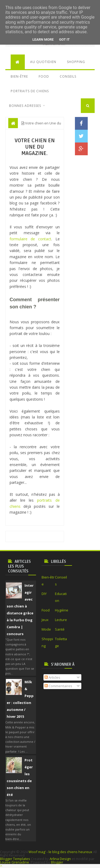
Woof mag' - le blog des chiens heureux (60, 852)
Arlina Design (60, 859)
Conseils (68, 76)
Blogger (57, 862)
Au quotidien (43, 62)
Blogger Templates (15, 859)
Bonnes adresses (25, 106)
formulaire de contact (30, 239)
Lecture (61, 620)
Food (44, 76)
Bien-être (19, 76)
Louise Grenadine (15, 862)
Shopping (76, 62)
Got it (64, 39)
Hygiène (62, 610)
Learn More (43, 39)
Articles (52, 677)
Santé (60, 629)
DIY (44, 594)
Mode (46, 629)
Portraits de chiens (30, 91)
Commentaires (58, 686)
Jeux (45, 620)
